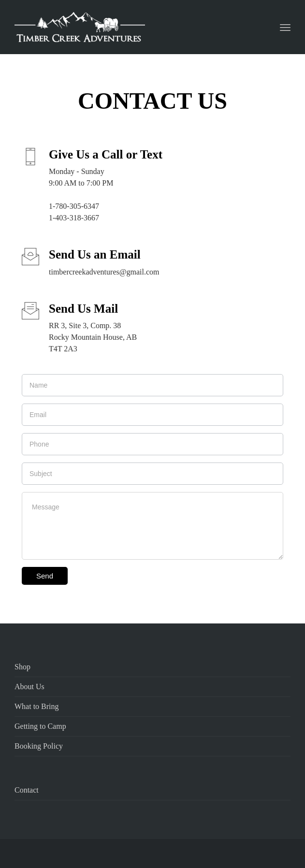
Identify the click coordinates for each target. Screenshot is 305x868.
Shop (22, 667)
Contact (27, 790)
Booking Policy (39, 746)
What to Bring (37, 706)
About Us (29, 687)
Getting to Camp (40, 726)
